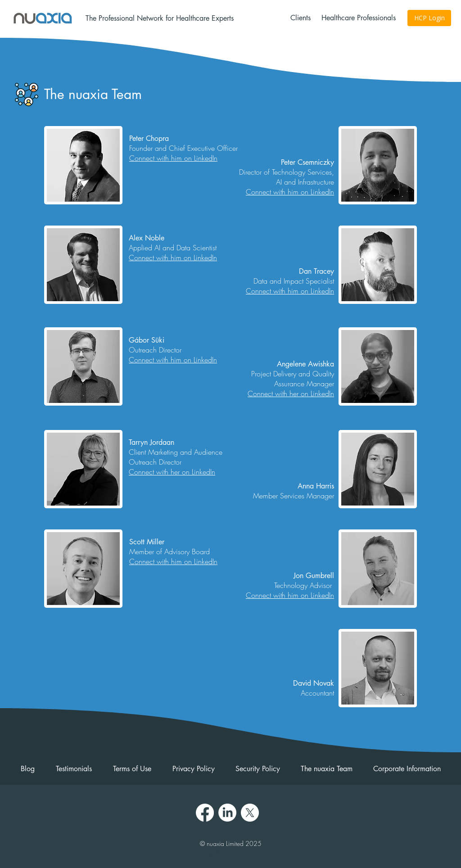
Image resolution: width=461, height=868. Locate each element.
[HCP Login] (429, 18)
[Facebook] (205, 813)
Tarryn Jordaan (235, 852)
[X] (250, 813)
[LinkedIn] (227, 813)
